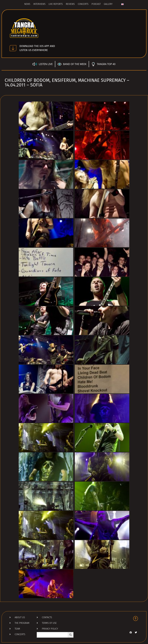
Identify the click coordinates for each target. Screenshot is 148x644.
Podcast (96, 4)
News (27, 4)
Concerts (83, 4)
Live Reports (56, 4)
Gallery (108, 4)
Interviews (39, 4)
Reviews (70, 4)
